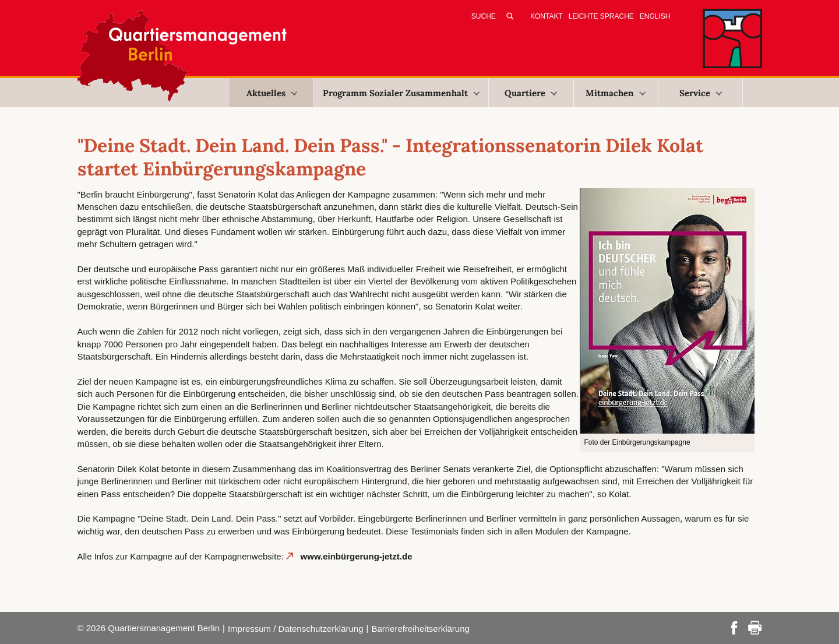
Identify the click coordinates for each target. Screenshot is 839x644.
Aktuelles (272, 93)
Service (701, 93)
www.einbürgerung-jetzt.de (357, 556)
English (655, 16)
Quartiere (531, 93)
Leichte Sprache (601, 16)
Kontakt (547, 16)
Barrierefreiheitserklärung (420, 629)
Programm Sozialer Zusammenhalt (401, 93)
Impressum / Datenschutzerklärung (296, 629)
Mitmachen (616, 93)
